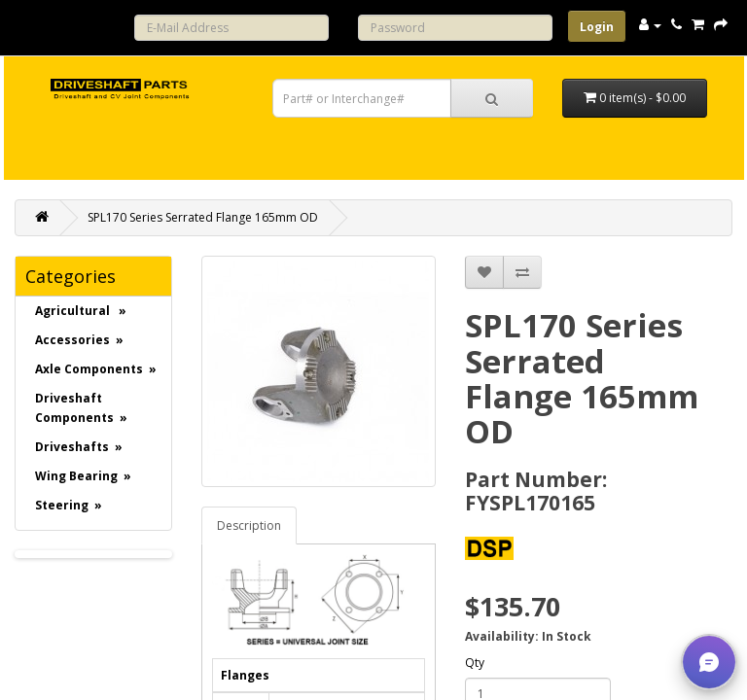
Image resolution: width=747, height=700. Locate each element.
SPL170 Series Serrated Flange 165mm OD (203, 217)
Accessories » (79, 340)
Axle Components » (96, 369)
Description (249, 525)
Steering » (69, 505)
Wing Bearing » (83, 476)
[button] (709, 662)
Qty (475, 663)
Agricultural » (81, 311)
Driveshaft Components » (81, 408)
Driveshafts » (79, 447)
